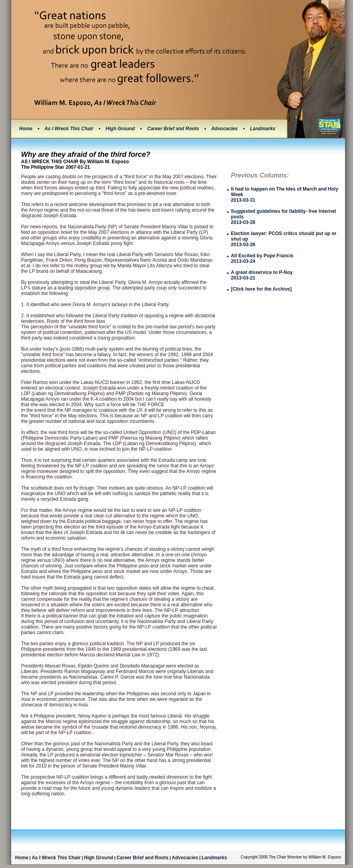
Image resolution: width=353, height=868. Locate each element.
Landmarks (263, 129)
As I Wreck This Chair (70, 129)
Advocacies (225, 129)
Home (26, 129)
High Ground (121, 129)
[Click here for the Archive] (261, 289)
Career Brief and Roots (174, 129)
